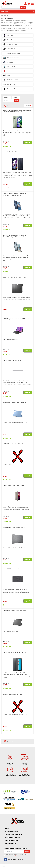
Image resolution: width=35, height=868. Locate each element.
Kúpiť (28, 142)
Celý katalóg (17, 11)
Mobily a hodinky (5, 15)
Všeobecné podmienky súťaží (13, 834)
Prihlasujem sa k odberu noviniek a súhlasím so (17, 855)
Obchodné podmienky (11, 831)
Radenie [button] (28, 105)
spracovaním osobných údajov (14, 856)
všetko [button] (16, 98)
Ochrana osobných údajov (12, 837)
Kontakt (7, 828)
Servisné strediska (10, 843)
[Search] (8, 100)
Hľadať (23, 7)
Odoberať (27, 852)
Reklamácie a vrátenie (11, 840)
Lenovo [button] (6, 98)
